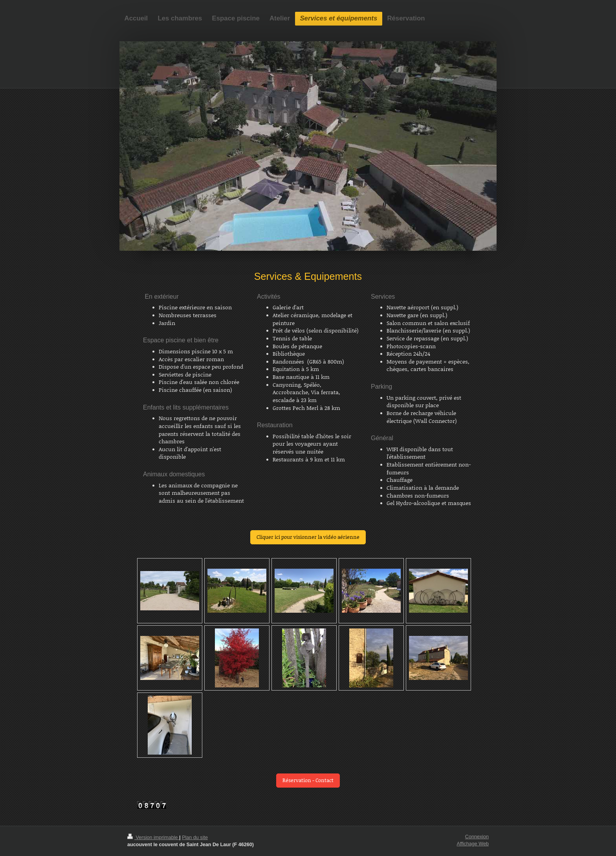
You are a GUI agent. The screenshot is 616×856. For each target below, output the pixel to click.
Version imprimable (153, 838)
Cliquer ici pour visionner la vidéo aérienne (308, 537)
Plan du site (195, 838)
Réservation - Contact (308, 780)
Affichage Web (473, 844)
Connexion (477, 837)
